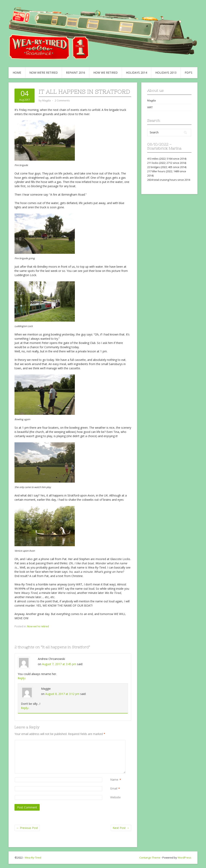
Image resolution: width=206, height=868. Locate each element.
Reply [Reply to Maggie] (25, 708)
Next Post (121, 828)
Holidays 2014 (136, 73)
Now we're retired (38, 626)
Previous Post (27, 828)
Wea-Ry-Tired (33, 858)
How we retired (106, 73)
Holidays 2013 (166, 73)
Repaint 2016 (76, 73)
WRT (150, 107)
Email (114, 789)
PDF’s (188, 73)
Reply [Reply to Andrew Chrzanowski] (22, 678)
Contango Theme (150, 858)
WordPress (184, 858)
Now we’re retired (44, 73)
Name (114, 780)
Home (17, 73)
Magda (151, 100)
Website (115, 797)
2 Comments (62, 100)
